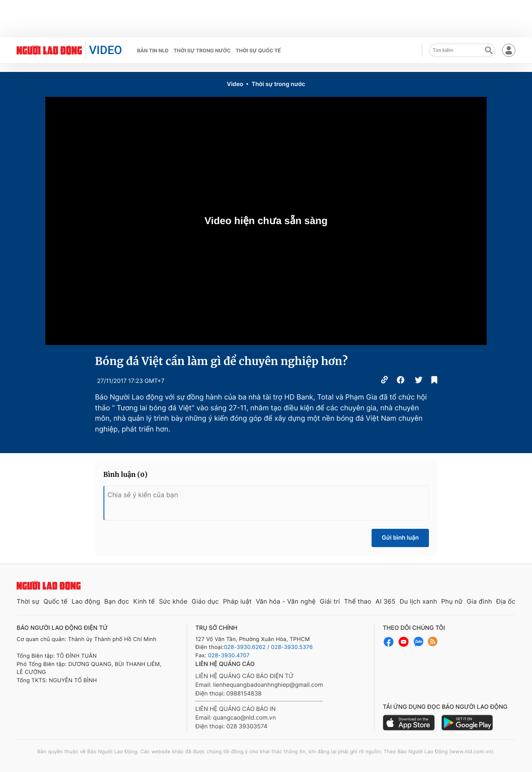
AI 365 (385, 601)
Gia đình (479, 601)
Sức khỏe (173, 601)
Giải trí (330, 601)
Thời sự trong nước (202, 51)
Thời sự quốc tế (258, 51)
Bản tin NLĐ (153, 51)
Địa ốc (506, 601)
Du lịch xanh (419, 601)
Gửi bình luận (400, 538)
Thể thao (358, 601)
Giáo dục (205, 601)
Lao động (86, 601)
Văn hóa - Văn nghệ (286, 601)
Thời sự (28, 601)
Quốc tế (55, 601)
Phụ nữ (452, 601)
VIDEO (105, 50)
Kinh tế (144, 601)
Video (235, 84)
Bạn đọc (117, 601)
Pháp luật (237, 601)
